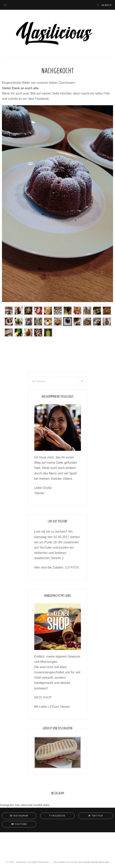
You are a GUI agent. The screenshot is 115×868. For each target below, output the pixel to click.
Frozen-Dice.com (100, 862)
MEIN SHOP (43, 697)
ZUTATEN (72, 567)
